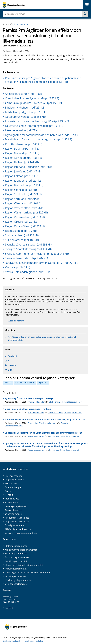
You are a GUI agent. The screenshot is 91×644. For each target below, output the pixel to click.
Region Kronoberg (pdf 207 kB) (24, 181)
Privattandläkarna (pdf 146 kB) (24, 144)
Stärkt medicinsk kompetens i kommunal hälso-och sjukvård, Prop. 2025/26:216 (45, 420)
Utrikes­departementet (16, 584)
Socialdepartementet (23, 24)
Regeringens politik (15, 480)
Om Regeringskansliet (16, 506)
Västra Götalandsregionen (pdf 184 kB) (29, 272)
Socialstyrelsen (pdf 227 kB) (22, 235)
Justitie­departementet (16, 561)
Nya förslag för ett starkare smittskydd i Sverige (29, 398)
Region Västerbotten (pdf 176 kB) (25, 208)
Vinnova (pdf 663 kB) (18, 267)
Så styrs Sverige (13, 487)
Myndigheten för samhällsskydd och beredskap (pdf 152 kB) (42, 135)
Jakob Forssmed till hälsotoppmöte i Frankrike (28, 409)
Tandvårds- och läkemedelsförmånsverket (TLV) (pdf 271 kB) (42, 263)
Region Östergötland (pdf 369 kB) (25, 226)
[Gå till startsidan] (14, 5)
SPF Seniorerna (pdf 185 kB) (22, 240)
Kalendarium (11, 503)
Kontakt (9, 495)
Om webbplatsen (14, 510)
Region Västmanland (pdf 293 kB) (25, 217)
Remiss (8, 383)
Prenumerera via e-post (17, 518)
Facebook (13, 356)
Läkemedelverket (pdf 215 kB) (23, 130)
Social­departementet (16, 576)
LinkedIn (12, 365)
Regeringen (66, 423)
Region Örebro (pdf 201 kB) (22, 222)
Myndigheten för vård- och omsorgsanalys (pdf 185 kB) (39, 139)
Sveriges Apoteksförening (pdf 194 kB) (28, 249)
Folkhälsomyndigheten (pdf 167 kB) (27, 112)
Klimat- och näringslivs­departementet (24, 565)
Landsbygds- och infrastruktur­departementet (28, 573)
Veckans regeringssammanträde (21, 533)
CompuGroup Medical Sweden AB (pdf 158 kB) (33, 103)
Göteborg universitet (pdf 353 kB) (25, 117)
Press (8, 491)
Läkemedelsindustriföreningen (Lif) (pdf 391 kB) (34, 126)
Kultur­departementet (16, 569)
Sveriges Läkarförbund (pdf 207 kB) (26, 258)
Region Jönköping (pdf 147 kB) (23, 171)
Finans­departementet (16, 553)
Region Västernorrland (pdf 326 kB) (26, 212)
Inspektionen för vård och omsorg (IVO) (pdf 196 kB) (37, 121)
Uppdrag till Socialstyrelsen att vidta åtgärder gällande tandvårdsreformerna (43, 433)
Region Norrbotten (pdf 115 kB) (24, 185)
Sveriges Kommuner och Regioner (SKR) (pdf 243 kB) (37, 254)
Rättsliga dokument (47, 423)
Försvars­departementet (17, 557)
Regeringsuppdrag (36, 436)
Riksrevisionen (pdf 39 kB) (21, 231)
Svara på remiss (16, 321)
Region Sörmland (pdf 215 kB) (23, 199)
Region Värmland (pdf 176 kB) (23, 203)
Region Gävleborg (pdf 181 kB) (23, 158)
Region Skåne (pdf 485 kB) (21, 190)
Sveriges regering (14, 476)
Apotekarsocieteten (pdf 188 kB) (25, 94)
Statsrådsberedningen (16, 546)
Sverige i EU (11, 483)
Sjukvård (43, 383)
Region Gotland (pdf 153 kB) (22, 153)
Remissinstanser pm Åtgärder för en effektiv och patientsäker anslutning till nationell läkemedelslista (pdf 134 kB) (43, 80)
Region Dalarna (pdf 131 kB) (22, 149)
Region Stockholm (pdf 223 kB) (24, 194)
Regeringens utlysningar (17, 522)
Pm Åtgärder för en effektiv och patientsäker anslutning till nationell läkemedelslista (42, 338)
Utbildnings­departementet (18, 580)
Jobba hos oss (12, 499)
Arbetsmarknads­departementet (21, 550)
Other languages (13, 514)
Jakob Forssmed (56, 402)
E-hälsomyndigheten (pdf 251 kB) (25, 108)
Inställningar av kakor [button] (34, 641)
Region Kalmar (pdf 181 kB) (22, 176)
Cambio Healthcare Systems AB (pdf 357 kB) (32, 98)
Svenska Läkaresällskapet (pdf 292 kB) (28, 245)
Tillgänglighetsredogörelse (18, 529)
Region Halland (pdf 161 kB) (22, 162)
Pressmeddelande (36, 402)
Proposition (33, 423)
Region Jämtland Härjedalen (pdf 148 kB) (30, 167)
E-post (11, 370)
